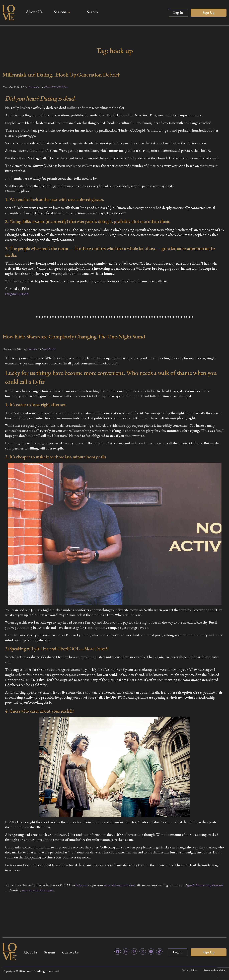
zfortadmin (33, 87)
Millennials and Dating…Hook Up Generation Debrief (61, 75)
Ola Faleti (32, 349)
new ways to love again (38, 890)
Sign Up (209, 13)
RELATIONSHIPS (53, 87)
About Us (34, 12)
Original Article (17, 294)
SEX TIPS (51, 349)
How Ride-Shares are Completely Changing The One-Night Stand (74, 336)
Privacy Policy (190, 970)
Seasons (60, 12)
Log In (178, 13)
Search (92, 12)
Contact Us (70, 952)
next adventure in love (119, 885)
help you (81, 885)
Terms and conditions (215, 970)
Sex (66, 87)
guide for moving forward (205, 885)
